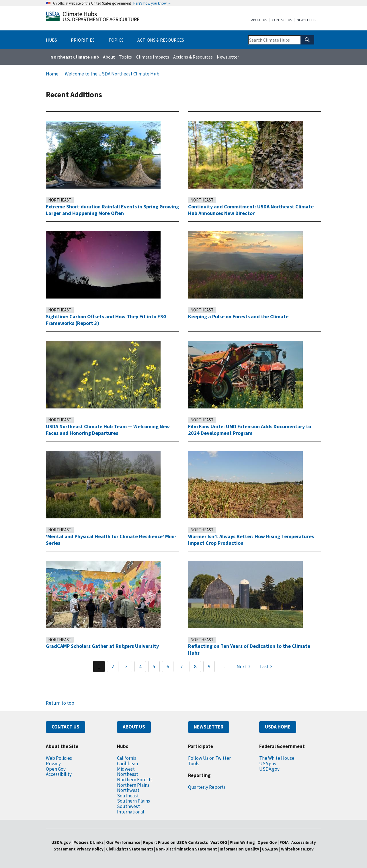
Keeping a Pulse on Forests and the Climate (238, 316)
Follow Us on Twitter (209, 758)
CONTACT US (66, 727)
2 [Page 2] (113, 666)
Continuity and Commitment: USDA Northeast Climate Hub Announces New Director (251, 210)
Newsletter (307, 20)
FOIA (284, 842)
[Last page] (267, 666)
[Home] (93, 18)
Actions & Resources (193, 57)
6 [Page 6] (168, 666)
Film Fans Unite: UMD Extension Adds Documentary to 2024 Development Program (250, 430)
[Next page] (244, 666)
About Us (259, 20)
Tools (194, 764)
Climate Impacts (153, 57)
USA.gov (268, 764)
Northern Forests (135, 780)
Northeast (60, 200)
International (131, 812)
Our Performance (123, 842)
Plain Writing (243, 842)
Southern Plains (133, 801)
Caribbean (127, 764)
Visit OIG (219, 842)
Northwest (128, 790)
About (109, 57)
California (127, 758)
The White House (277, 758)
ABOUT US (134, 727)
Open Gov (56, 769)
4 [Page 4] (140, 666)
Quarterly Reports (207, 787)
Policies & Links (88, 842)
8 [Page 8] (195, 666)
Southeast (128, 796)
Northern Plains (133, 785)
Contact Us (282, 20)
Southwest (128, 806)
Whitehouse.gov (297, 849)
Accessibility (59, 774)
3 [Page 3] (126, 666)
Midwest (126, 769)
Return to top (60, 703)
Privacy (53, 764)
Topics (125, 57)
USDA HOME (278, 727)
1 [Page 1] (99, 666)
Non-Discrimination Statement (186, 849)
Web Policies (59, 758)
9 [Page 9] (209, 666)
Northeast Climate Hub (75, 57)
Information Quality (239, 849)
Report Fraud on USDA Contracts (175, 842)
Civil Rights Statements (130, 849)
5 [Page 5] (154, 666)
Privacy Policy (90, 849)
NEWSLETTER (209, 727)
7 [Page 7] (181, 666)
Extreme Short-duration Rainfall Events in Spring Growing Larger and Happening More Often (112, 210)
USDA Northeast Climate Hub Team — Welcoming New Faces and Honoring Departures (108, 430)
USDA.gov (269, 769)
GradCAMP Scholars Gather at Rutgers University (102, 646)
